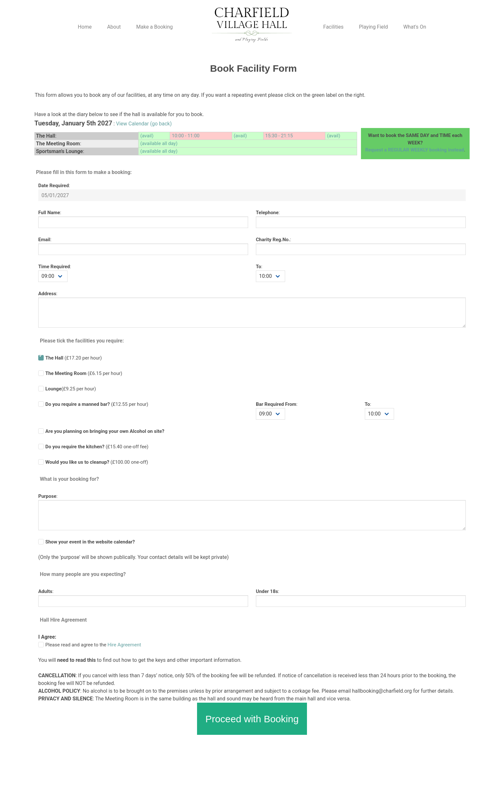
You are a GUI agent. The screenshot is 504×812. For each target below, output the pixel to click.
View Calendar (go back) (144, 124)
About (114, 27)
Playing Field (373, 27)
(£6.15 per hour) (84, 373)
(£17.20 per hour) (74, 358)
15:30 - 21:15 (279, 136)
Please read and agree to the (93, 645)
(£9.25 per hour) (71, 389)
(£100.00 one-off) (97, 462)
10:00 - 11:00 (185, 136)
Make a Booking (155, 27)
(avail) (147, 136)
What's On (415, 27)
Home (85, 27)
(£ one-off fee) (97, 447)
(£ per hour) (97, 404)
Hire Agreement (124, 645)
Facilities (333, 27)
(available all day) (159, 143)
